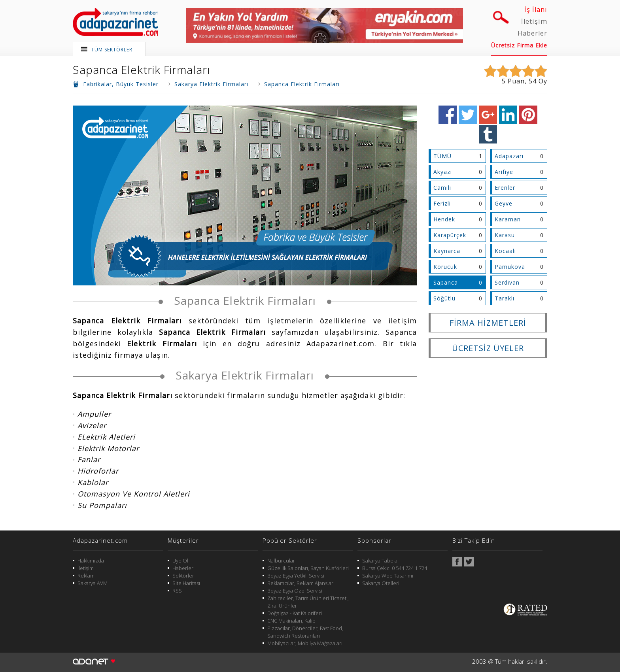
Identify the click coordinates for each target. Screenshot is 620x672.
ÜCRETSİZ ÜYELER (488, 348)
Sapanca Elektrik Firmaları (142, 70)
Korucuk (445, 267)
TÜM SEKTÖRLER (112, 50)
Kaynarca (447, 251)
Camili (442, 188)
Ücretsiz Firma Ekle (519, 45)
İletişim (534, 21)
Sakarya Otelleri (381, 583)
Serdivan (507, 282)
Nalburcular (281, 561)
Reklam (86, 576)
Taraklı (505, 298)
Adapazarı (509, 156)
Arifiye (504, 172)
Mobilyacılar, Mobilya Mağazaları (305, 643)
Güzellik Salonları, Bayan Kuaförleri (308, 568)
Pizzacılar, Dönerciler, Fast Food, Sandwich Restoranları (305, 632)
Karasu (505, 235)
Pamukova (510, 267)
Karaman (508, 219)
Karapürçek (450, 235)
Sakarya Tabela (380, 561)
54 (533, 81)
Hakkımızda (91, 561)
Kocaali (505, 251)
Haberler (532, 33)
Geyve (504, 203)
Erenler (505, 188)
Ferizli (442, 203)
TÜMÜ (442, 156)
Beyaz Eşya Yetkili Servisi (296, 576)
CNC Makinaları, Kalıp (291, 621)
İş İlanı (536, 9)
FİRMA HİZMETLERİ (488, 323)
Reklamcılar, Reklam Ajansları (301, 583)
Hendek (444, 219)
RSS (177, 591)
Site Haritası (186, 583)
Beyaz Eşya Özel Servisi (295, 591)
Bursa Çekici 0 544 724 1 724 (395, 568)
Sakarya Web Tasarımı (388, 576)
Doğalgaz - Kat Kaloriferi (295, 613)
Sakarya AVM (93, 583)
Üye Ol (180, 561)
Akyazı (443, 172)
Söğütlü (444, 298)
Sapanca (446, 282)
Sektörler (183, 576)
